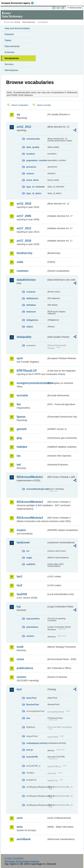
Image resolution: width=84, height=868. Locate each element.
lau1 (19, 576)
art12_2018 (24, 204)
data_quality (33, 147)
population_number (37, 160)
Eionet (17, 22)
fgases (21, 417)
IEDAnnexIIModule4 (30, 518)
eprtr (20, 358)
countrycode (33, 139)
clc (28, 551)
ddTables (31, 305)
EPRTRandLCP (27, 371)
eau (28, 718)
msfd (20, 647)
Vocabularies (12, 58)
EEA (19, 3)
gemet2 (22, 429)
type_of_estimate (36, 187)
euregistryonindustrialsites (32, 383)
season (30, 173)
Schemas (9, 52)
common (23, 271)
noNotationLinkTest (37, 743)
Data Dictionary (29, 22)
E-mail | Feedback (14, 858)
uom (20, 818)
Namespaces (11, 70)
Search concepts (44, 105)
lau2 (19, 585)
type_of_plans (34, 193)
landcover (23, 542)
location (31, 154)
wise (20, 827)
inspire (21, 530)
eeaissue (31, 312)
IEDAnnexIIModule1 (30, 477)
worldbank (24, 839)
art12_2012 (24, 127)
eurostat (22, 395)
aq (18, 114)
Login (58, 8)
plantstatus (32, 627)
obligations (32, 320)
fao (19, 404)
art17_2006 (24, 216)
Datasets (9, 34)
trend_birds (32, 180)
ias (19, 456)
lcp (19, 607)
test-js (30, 750)
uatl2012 (31, 564)
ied (19, 465)
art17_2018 (24, 241)
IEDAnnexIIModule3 (30, 502)
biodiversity (25, 253)
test (19, 689)
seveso (21, 677)
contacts (31, 292)
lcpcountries (33, 619)
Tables (8, 40)
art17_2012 (24, 228)
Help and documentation (17, 28)
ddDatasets (32, 298)
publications (25, 668)
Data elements (12, 46)
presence (31, 167)
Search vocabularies (20, 105)
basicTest (31, 698)
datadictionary (26, 280)
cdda (20, 262)
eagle (29, 558)
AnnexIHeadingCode (37, 489)
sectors (30, 636)
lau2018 (22, 594)
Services (9, 64)
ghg (19, 438)
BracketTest (33, 704)
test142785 (32, 757)
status (30, 327)
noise (20, 659)
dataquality (24, 337)
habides (22, 447)
